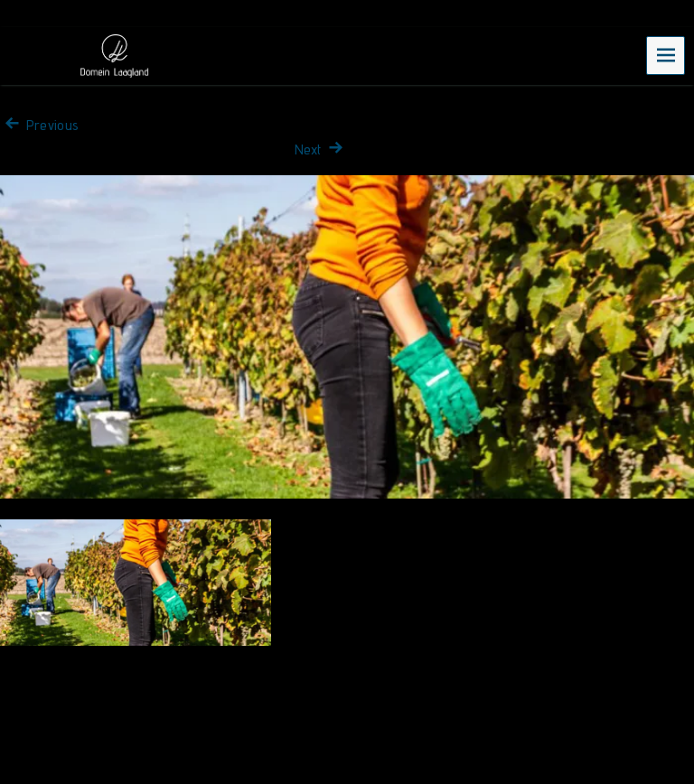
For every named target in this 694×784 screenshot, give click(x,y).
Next (321, 149)
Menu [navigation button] (666, 55)
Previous (39, 125)
